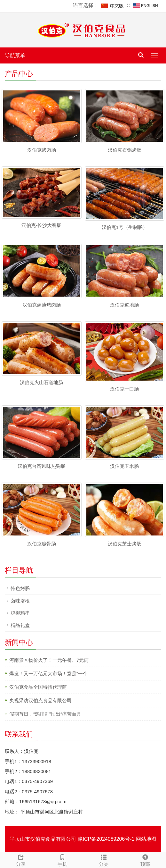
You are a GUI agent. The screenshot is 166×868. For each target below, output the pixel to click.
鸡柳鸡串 (20, 613)
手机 (62, 860)
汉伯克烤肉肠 (42, 150)
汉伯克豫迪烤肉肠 (42, 305)
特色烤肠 (20, 588)
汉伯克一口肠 (124, 389)
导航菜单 (15, 55)
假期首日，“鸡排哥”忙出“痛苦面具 (45, 714)
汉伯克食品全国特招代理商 (38, 687)
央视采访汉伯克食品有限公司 (40, 700)
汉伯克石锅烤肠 (125, 150)
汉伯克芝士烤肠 (125, 544)
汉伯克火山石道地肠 (41, 382)
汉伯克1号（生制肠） (125, 227)
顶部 (145, 860)
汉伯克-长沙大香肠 (41, 225)
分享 (21, 860)
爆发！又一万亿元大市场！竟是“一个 (48, 674)
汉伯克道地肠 (124, 305)
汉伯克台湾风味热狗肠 (42, 466)
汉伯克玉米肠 (124, 466)
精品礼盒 (20, 625)
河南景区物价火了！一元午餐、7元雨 (49, 660)
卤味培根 (20, 601)
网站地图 (146, 839)
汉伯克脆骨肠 (42, 544)
